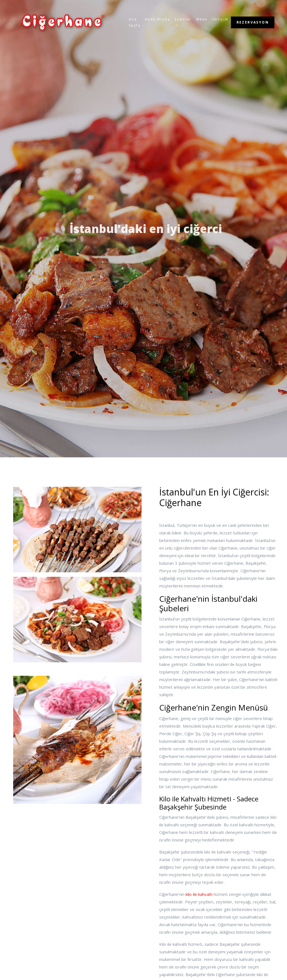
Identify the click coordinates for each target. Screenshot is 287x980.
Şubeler (183, 19)
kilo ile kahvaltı (199, 894)
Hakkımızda (158, 19)
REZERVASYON (253, 22)
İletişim (220, 19)
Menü (202, 19)
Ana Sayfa (135, 22)
